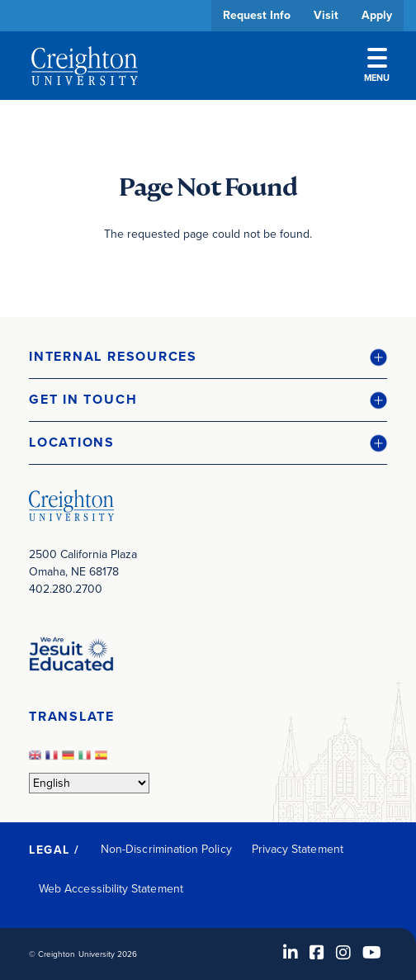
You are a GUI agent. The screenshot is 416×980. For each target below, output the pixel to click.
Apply (377, 15)
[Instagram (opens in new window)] (343, 953)
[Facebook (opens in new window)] (317, 953)
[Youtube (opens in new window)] (372, 953)
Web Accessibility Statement (111, 889)
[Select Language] (89, 783)
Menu (377, 66)
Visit (326, 15)
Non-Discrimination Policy (166, 849)
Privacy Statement (298, 849)
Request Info (257, 15)
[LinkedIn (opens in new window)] (291, 953)
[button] (208, 357)
